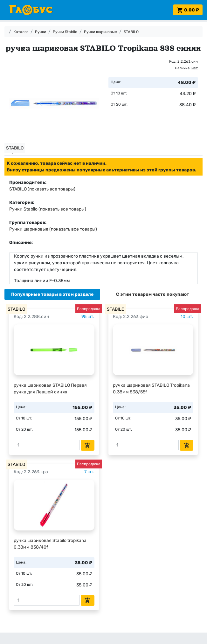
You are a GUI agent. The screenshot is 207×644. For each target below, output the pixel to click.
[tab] (52, 294)
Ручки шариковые (100, 32)
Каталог (21, 32)
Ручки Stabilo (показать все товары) (48, 209)
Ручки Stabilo (65, 32)
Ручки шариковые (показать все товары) (53, 229)
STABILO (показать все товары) (42, 189)
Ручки (41, 32)
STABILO (131, 32)
